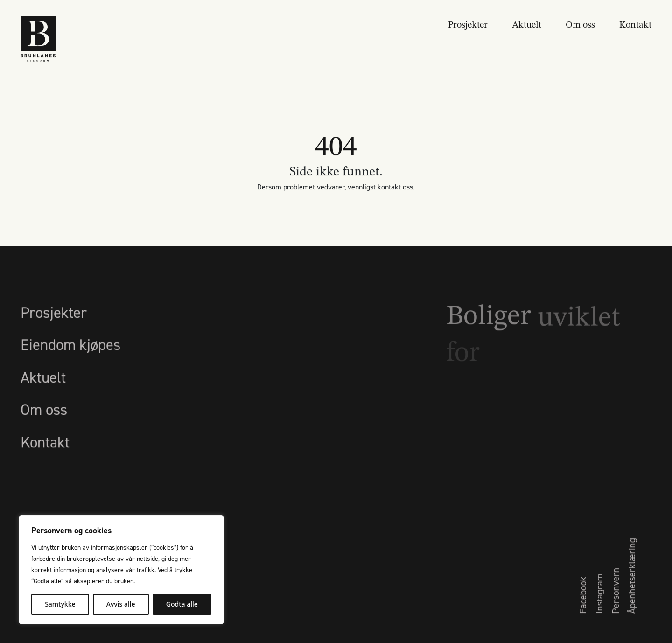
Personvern (616, 604)
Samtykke (60, 604)
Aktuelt (527, 24)
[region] (121, 570)
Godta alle (182, 604)
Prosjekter (468, 24)
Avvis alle (121, 604)
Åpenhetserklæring (632, 589)
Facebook (583, 608)
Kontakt (635, 24)
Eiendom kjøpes (70, 358)
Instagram (599, 607)
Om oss (580, 24)
